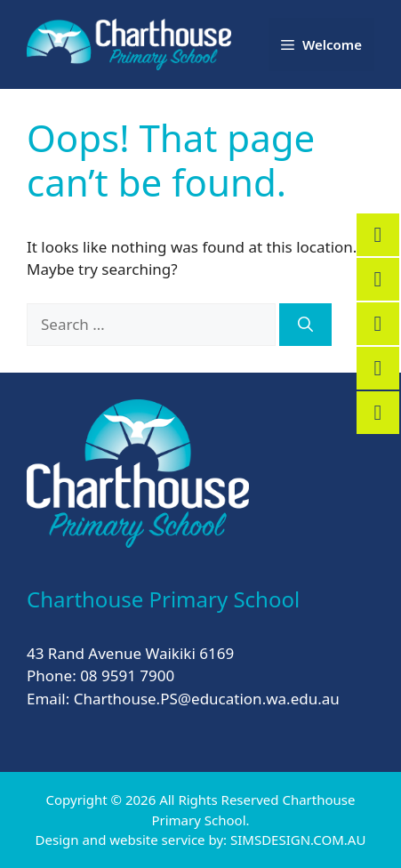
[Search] (305, 325)
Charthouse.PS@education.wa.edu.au (207, 699)
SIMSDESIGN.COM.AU (298, 840)
